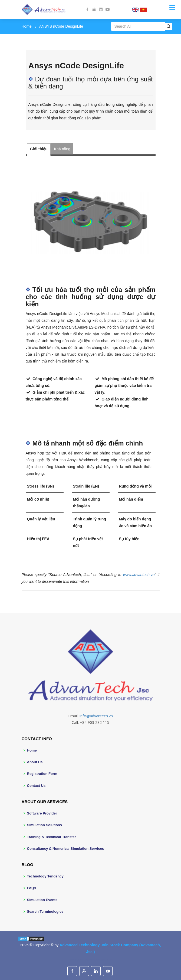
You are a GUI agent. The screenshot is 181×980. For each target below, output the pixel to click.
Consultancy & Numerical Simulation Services (66, 849)
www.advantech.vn (139, 575)
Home (27, 26)
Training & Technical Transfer (52, 837)
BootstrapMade (101, 960)
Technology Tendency (45, 876)
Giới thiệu (39, 149)
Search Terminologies (45, 911)
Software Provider (42, 813)
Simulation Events (42, 900)
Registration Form (42, 774)
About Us (35, 762)
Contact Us (36, 786)
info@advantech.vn (96, 716)
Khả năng (62, 149)
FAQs (32, 888)
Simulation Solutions (45, 825)
